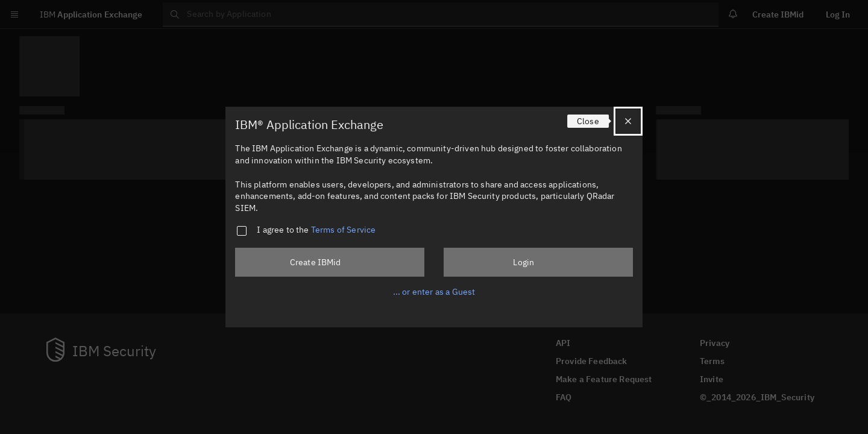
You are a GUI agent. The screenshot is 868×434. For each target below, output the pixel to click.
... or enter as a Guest (434, 292)
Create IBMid (316, 262)
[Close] (628, 121)
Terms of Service (344, 230)
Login (524, 262)
